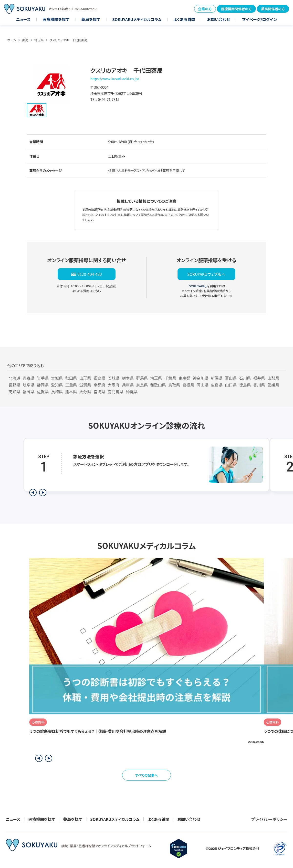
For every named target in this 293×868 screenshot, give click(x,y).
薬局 (25, 40)
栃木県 (128, 378)
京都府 (99, 385)
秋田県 (71, 378)
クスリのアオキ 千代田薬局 (68, 40)
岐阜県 (29, 385)
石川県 (245, 378)
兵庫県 (128, 385)
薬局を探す (91, 19)
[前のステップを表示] (33, 493)
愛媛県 (273, 385)
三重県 (71, 385)
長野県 (14, 385)
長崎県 (57, 392)
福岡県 (29, 392)
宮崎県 (99, 392)
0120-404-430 (90, 274)
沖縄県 (132, 392)
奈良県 (142, 385)
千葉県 (170, 378)
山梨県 (273, 378)
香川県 (259, 385)
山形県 (85, 378)
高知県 (14, 392)
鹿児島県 (115, 392)
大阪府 (114, 385)
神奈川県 (200, 378)
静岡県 (43, 385)
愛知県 (57, 385)
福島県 (99, 378)
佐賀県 (43, 392)
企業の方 (205, 9)
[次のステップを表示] (43, 493)
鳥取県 (174, 385)
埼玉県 (39, 40)
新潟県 (217, 378)
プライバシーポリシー (269, 819)
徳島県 (245, 385)
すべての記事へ (147, 775)
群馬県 (142, 378)
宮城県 (57, 378)
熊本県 (71, 392)
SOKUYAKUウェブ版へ (206, 274)
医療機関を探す (56, 19)
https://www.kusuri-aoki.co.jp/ (115, 79)
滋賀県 (85, 385)
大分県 (85, 392)
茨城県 (114, 378)
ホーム (12, 40)
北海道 (14, 378)
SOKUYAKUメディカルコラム (137, 19)
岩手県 (43, 378)
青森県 (29, 378)
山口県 (231, 385)
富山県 (231, 378)
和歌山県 (158, 385)
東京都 (184, 378)
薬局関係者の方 (273, 9)
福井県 (259, 378)
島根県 (188, 385)
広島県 (217, 385)
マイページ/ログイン (260, 19)
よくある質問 (184, 19)
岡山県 (202, 385)
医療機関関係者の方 (236, 9)
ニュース (23, 19)
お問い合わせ (219, 19)
